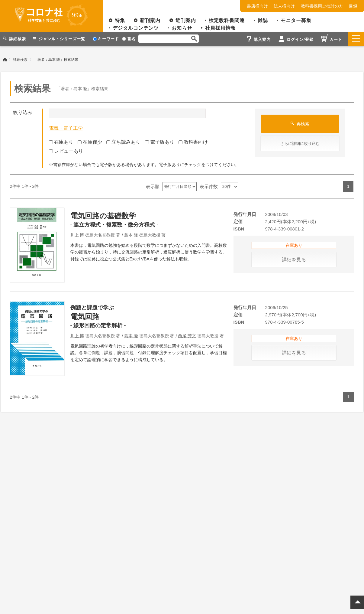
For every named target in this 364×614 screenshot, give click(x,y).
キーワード (106, 39)
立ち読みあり (123, 141)
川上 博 (77, 234)
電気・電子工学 (66, 127)
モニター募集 (296, 20)
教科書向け (193, 141)
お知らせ (182, 28)
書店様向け (257, 6)
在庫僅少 (90, 141)
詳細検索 (20, 59)
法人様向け (284, 6)
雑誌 (263, 20)
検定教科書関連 (227, 20)
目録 (353, 6)
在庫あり (61, 141)
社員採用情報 (221, 28)
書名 (129, 39)
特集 (120, 20)
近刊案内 (186, 20)
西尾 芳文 (187, 335)
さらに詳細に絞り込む (300, 143)
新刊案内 (150, 20)
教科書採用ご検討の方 (322, 6)
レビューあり (66, 150)
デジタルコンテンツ (136, 28)
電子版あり (160, 141)
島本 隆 (131, 234)
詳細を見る (294, 259)
